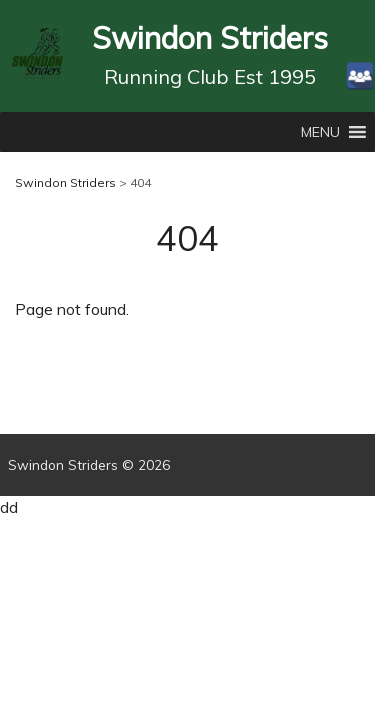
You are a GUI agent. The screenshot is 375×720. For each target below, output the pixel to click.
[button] (320, 132)
